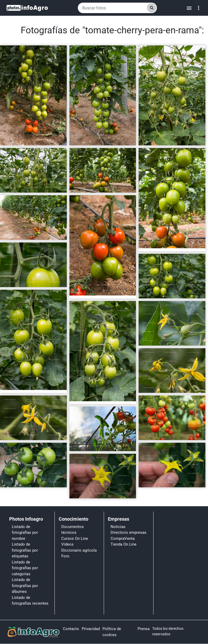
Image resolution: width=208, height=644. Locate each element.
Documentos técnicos (73, 530)
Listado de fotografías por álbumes (25, 586)
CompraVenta (123, 539)
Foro (65, 556)
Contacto (71, 629)
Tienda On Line (124, 544)
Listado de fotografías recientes (30, 601)
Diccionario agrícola (79, 550)
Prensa (144, 629)
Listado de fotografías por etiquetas (25, 550)
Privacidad (91, 629)
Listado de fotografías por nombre (25, 533)
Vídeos (67, 544)
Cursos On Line (75, 539)
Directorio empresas (128, 532)
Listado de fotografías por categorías (25, 568)
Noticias (118, 527)
